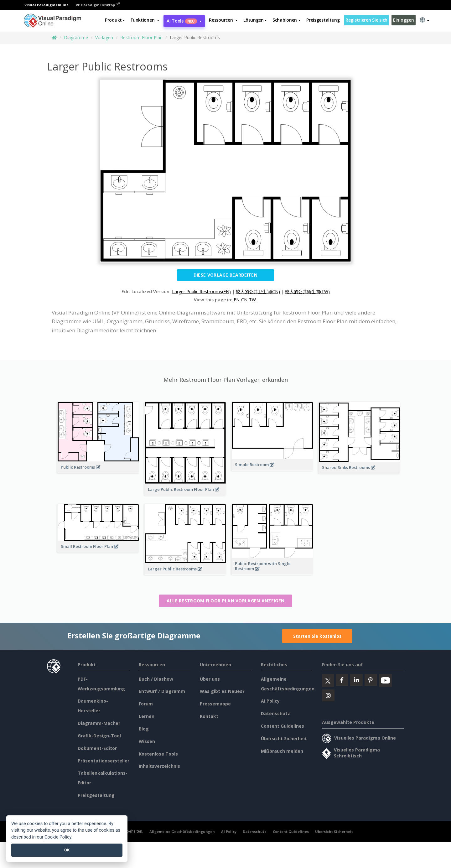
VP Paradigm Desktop (98, 5)
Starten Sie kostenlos (317, 636)
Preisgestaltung (323, 20)
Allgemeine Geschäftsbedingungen (182, 832)
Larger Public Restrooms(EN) (201, 291)
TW (252, 300)
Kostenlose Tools (158, 754)
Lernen (147, 716)
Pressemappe (215, 704)
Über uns (210, 679)
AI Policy (270, 701)
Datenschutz (275, 713)
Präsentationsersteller (104, 761)
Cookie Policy (58, 837)
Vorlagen (104, 37)
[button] (145, 20)
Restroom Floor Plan (141, 37)
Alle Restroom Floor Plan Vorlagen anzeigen (226, 601)
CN (244, 300)
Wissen (147, 741)
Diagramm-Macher (99, 723)
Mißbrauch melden (282, 751)
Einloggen (403, 20)
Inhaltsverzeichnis (159, 766)
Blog (144, 729)
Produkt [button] (115, 20)
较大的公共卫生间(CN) (258, 291)
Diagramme (76, 37)
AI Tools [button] (184, 21)
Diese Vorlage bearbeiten (225, 275)
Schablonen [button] (287, 20)
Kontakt (209, 716)
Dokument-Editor (97, 748)
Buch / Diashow (156, 679)
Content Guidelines (283, 726)
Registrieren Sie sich (366, 20)
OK (67, 850)
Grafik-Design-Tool (99, 736)
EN (237, 300)
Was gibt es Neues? (222, 691)
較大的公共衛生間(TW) (307, 291)
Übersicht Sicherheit (284, 738)
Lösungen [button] (255, 20)
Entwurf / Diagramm (162, 691)
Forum (146, 704)
